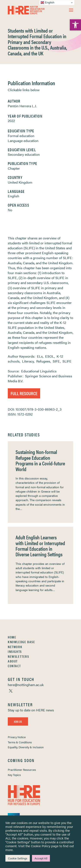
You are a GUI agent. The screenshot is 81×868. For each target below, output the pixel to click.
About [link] (13, 661)
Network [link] (15, 647)
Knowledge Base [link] (21, 642)
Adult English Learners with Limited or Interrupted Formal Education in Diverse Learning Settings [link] (40, 546)
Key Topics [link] (14, 775)
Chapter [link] (14, 168)
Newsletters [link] (18, 656)
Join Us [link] (18, 721)
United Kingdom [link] (20, 182)
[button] (71, 10)
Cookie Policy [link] (41, 846)
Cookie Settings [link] (18, 858)
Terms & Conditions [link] (20, 742)
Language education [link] (23, 141)
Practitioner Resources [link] (22, 770)
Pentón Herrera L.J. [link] (22, 106)
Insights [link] (15, 651)
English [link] (13, 196)
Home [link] (12, 637)
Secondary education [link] (24, 154)
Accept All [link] (41, 858)
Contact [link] (14, 666)
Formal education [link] (21, 136)
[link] (75, 25)
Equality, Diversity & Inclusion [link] (26, 747)
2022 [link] (11, 121)
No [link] (10, 210)
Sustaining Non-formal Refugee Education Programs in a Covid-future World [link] (40, 460)
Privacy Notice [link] (17, 737)
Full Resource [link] (24, 393)
